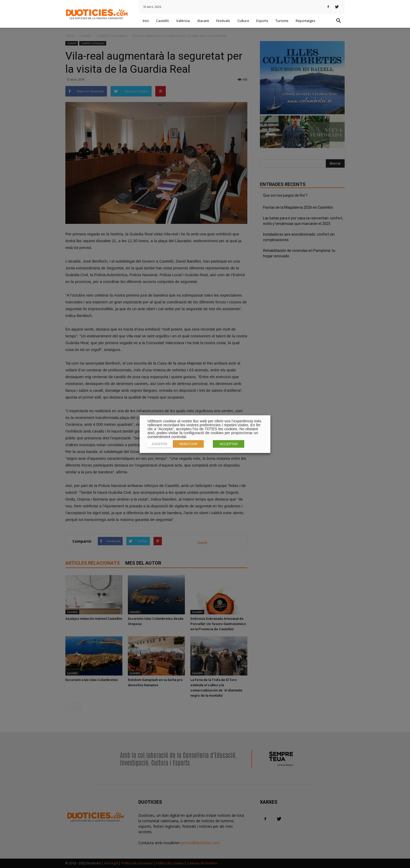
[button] (338, 21)
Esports (262, 21)
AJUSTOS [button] (160, 444)
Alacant (203, 21)
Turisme (282, 21)
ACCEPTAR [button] (229, 444)
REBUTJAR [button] (188, 444)
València (183, 21)
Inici (146, 21)
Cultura (243, 21)
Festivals (223, 21)
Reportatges (306, 21)
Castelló (163, 21)
